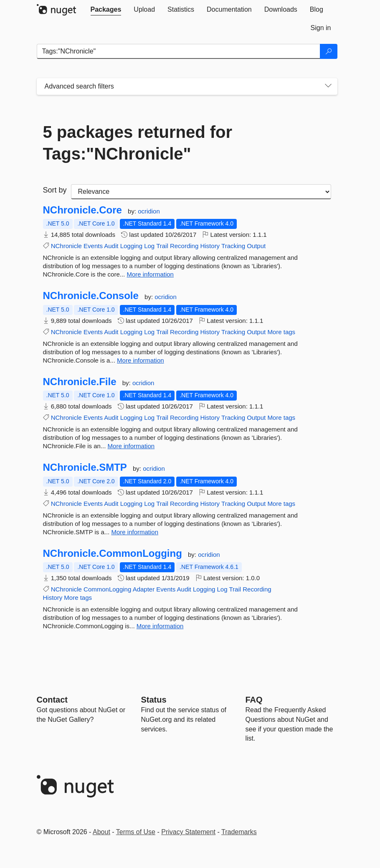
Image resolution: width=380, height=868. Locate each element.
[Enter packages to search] (179, 51)
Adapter (144, 589)
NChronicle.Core (82, 210)
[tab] (106, 10)
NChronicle (66, 246)
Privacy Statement (188, 832)
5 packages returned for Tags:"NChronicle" (138, 143)
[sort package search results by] (201, 192)
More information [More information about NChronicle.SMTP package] (135, 532)
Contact (52, 700)
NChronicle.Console (91, 296)
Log (149, 246)
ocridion (149, 211)
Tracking (233, 246)
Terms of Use (136, 832)
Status (154, 700)
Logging (131, 246)
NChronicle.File (80, 382)
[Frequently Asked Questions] (254, 700)
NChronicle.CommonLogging (113, 553)
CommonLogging (107, 589)
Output (256, 246)
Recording (184, 246)
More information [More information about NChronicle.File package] (131, 446)
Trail (162, 246)
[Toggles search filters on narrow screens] (328, 86)
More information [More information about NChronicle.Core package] (150, 274)
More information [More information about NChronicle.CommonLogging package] (160, 626)
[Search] (329, 51)
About (101, 832)
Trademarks (239, 832)
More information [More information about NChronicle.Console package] (141, 360)
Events (93, 246)
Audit (111, 246)
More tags (281, 332)
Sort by (55, 190)
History (210, 246)
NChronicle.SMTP (85, 467)
